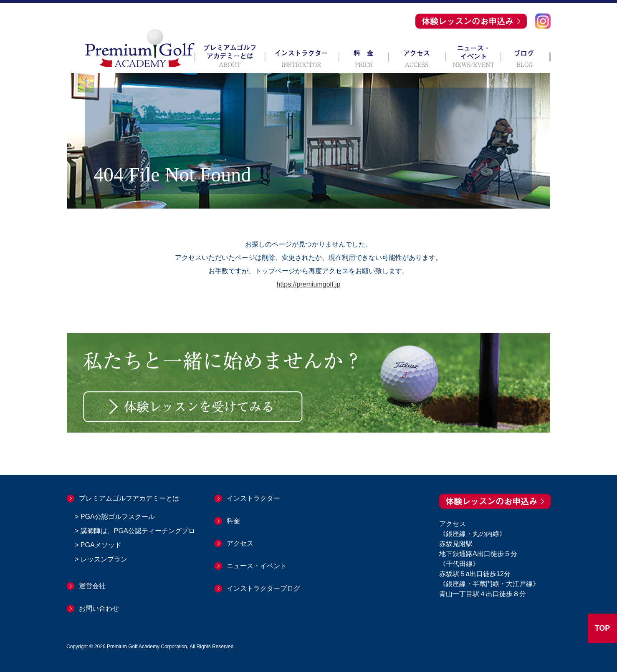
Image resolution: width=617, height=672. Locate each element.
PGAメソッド (101, 545)
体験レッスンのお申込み (471, 21)
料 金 (364, 56)
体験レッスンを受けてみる (193, 407)
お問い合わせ (99, 608)
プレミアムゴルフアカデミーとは (230, 56)
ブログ (526, 56)
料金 (233, 521)
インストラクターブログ (263, 588)
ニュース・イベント (473, 56)
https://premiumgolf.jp (309, 284)
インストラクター (302, 56)
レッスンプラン (104, 559)
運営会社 (92, 586)
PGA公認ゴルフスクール (118, 517)
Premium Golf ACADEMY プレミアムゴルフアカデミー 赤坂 (140, 48)
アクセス (417, 56)
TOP (603, 628)
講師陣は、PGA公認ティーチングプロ (138, 531)
